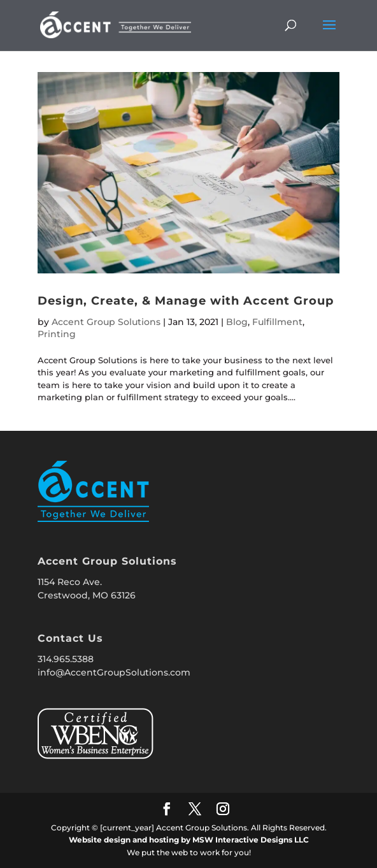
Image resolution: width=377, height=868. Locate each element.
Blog (237, 322)
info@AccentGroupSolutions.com (114, 672)
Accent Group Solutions (106, 322)
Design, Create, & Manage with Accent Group (186, 301)
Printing (57, 334)
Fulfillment (277, 322)
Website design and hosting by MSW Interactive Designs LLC (189, 840)
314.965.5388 (66, 659)
